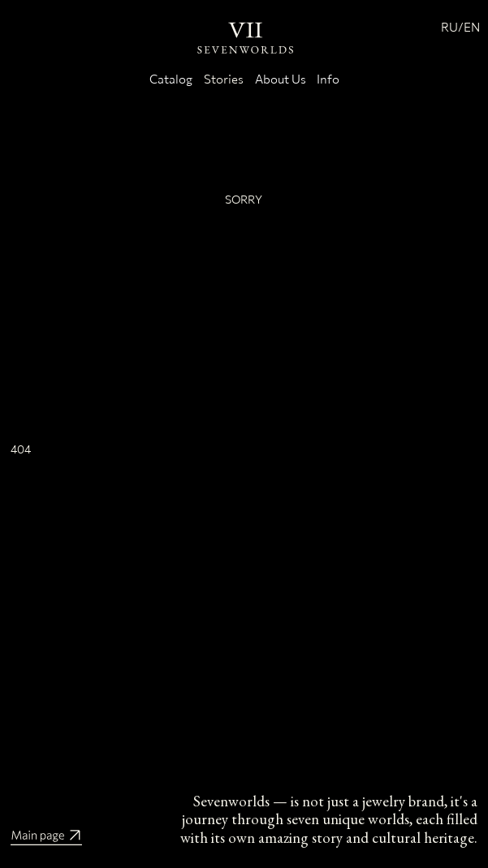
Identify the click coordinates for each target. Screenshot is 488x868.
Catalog (171, 79)
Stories (224, 79)
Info (328, 79)
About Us (281, 79)
